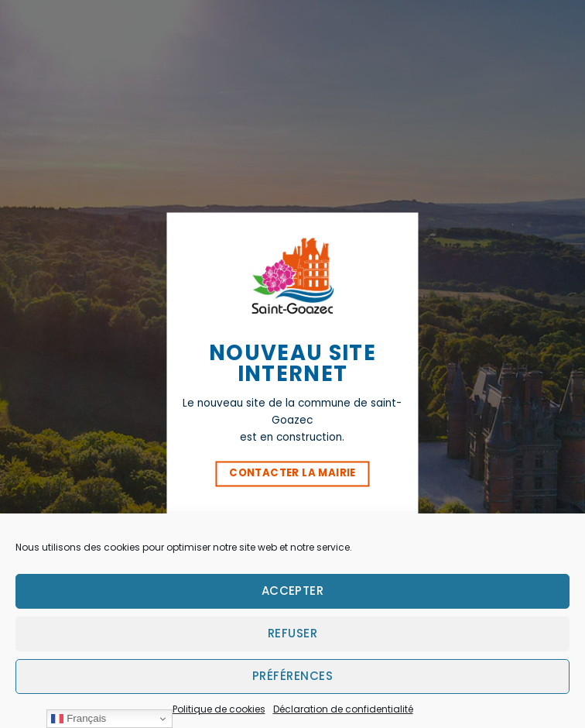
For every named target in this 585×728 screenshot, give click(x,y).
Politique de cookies (219, 709)
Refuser (292, 633)
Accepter (293, 591)
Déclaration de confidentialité (343, 709)
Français (79, 719)
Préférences (292, 676)
